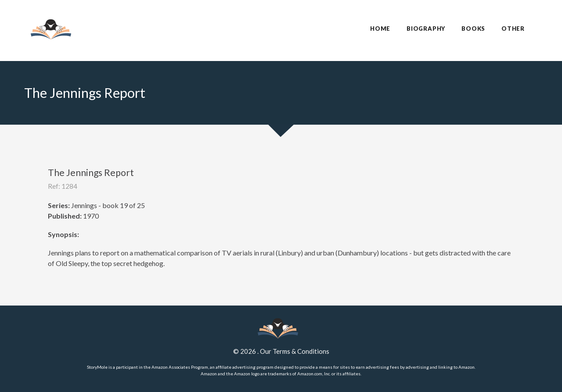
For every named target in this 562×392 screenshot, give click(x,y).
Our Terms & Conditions (295, 351)
